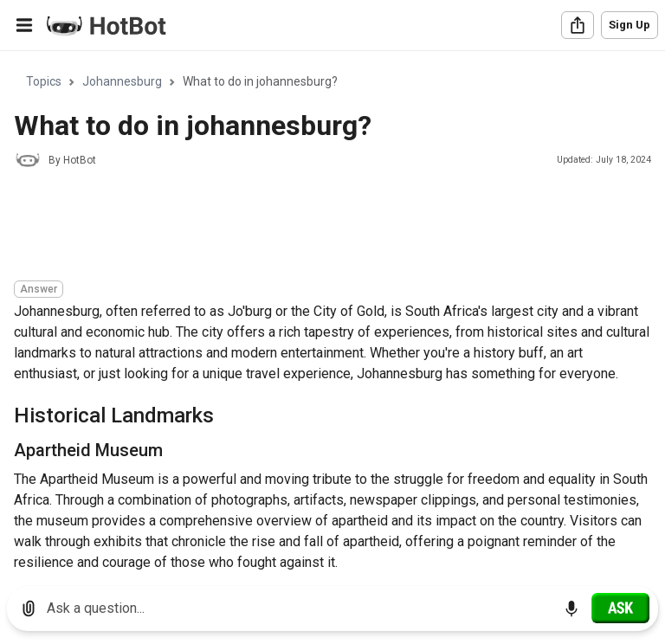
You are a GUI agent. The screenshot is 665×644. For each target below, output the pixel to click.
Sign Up (629, 25)
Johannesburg (122, 81)
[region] (332, 312)
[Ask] (620, 608)
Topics (44, 81)
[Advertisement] (329, 227)
